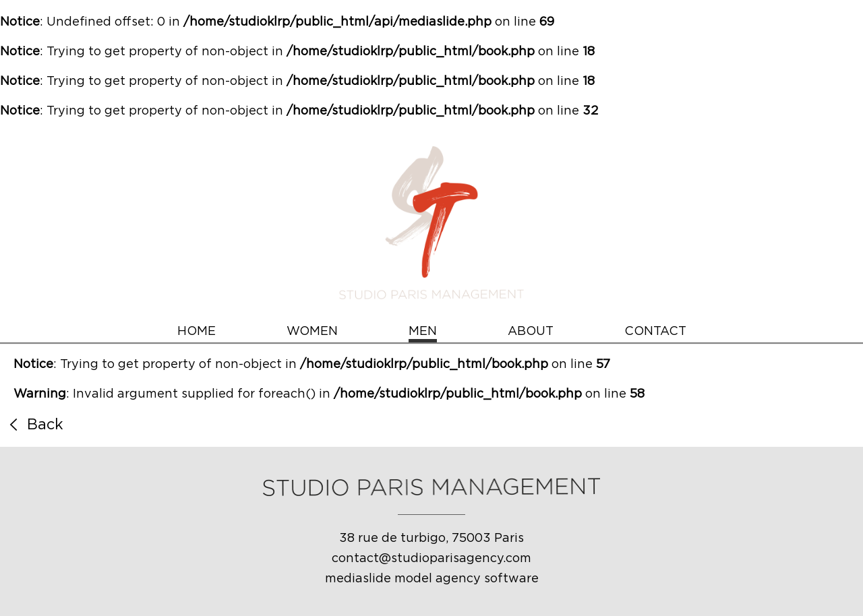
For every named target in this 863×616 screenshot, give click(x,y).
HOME (197, 332)
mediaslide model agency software (432, 579)
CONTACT (655, 332)
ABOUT (531, 332)
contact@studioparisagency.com (431, 559)
